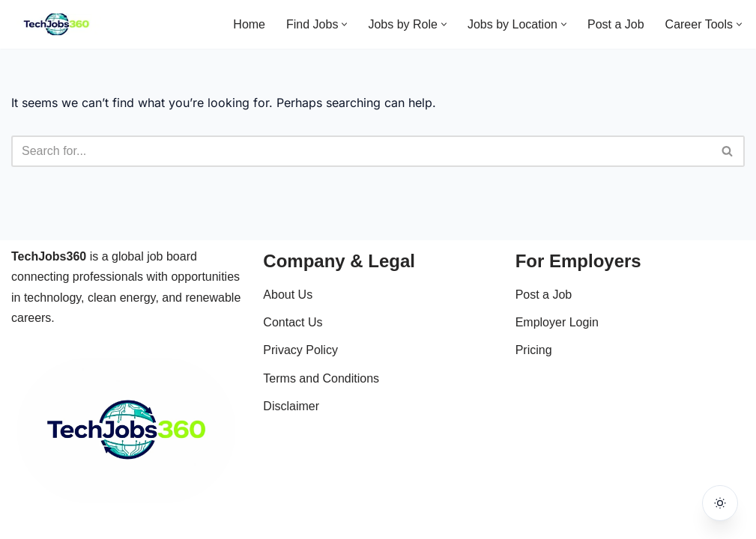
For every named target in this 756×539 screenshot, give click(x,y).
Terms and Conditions (321, 378)
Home (249, 24)
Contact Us (293, 322)
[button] (344, 24)
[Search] (361, 151)
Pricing (534, 350)
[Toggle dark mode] (720, 503)
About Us (288, 295)
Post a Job (616, 24)
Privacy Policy (300, 350)
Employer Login (557, 322)
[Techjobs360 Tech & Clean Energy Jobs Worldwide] (56, 24)
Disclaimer (291, 406)
